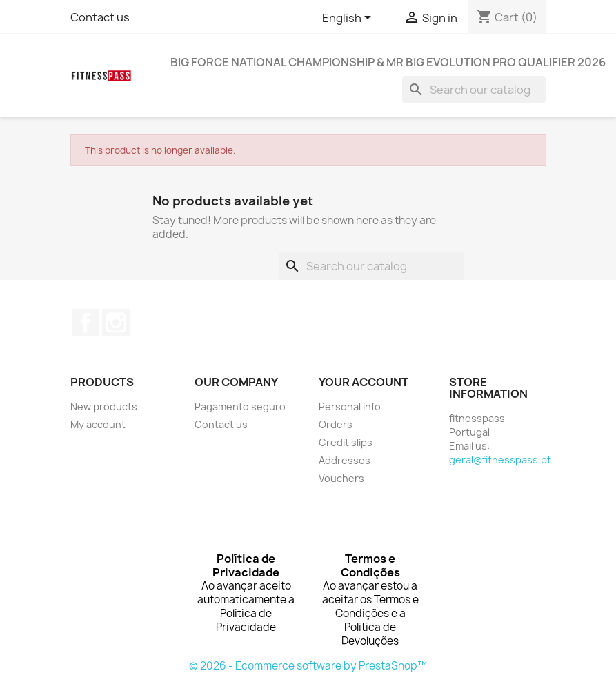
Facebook (86, 323)
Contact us (100, 17)
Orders (336, 424)
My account (98, 424)
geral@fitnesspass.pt (500, 460)
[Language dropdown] (349, 19)
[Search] (474, 90)
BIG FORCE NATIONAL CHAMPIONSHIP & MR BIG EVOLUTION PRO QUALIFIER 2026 (388, 62)
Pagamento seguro (240, 406)
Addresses (345, 460)
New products (104, 406)
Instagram (116, 323)
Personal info (350, 406)
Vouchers (341, 478)
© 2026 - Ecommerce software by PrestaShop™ (308, 666)
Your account (364, 382)
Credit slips (346, 442)
